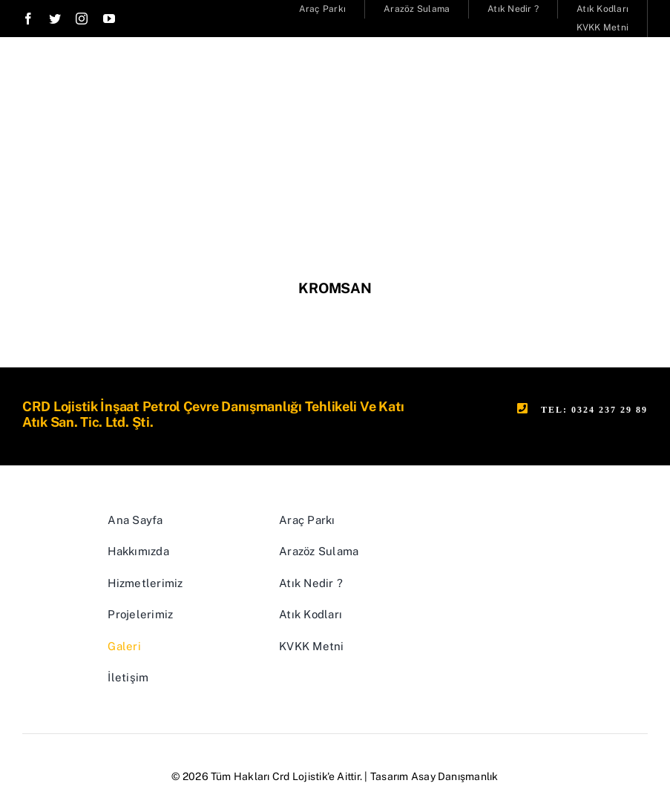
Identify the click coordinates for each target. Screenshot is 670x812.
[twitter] (55, 19)
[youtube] (109, 19)
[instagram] (82, 19)
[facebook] (28, 19)
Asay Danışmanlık (455, 776)
